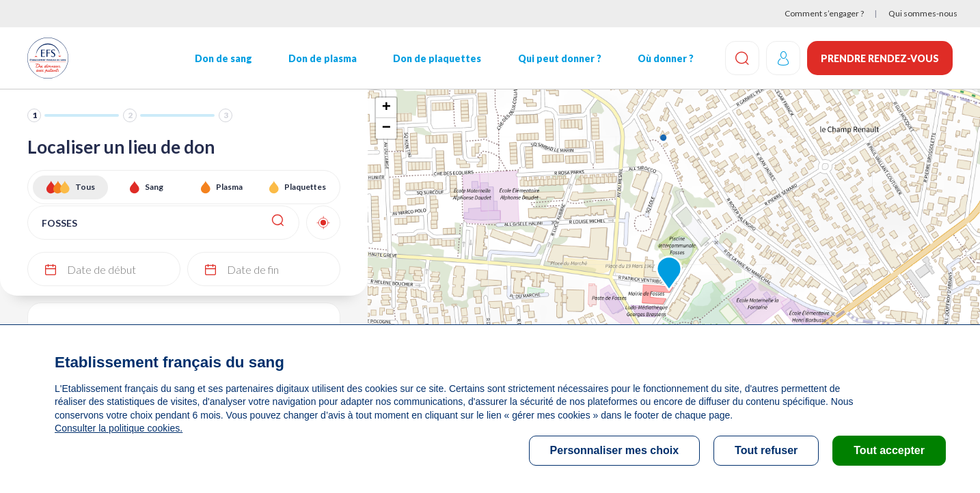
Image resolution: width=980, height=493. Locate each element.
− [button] (386, 128)
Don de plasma (323, 58)
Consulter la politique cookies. (118, 428)
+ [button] (386, 108)
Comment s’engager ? (824, 13)
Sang (154, 187)
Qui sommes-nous (923, 13)
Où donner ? (665, 58)
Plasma (229, 187)
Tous (85, 187)
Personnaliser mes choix (615, 450)
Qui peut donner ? (559, 58)
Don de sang (223, 58)
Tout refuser (766, 450)
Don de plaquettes (437, 58)
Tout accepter (889, 450)
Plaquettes (305, 187)
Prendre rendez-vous (880, 58)
